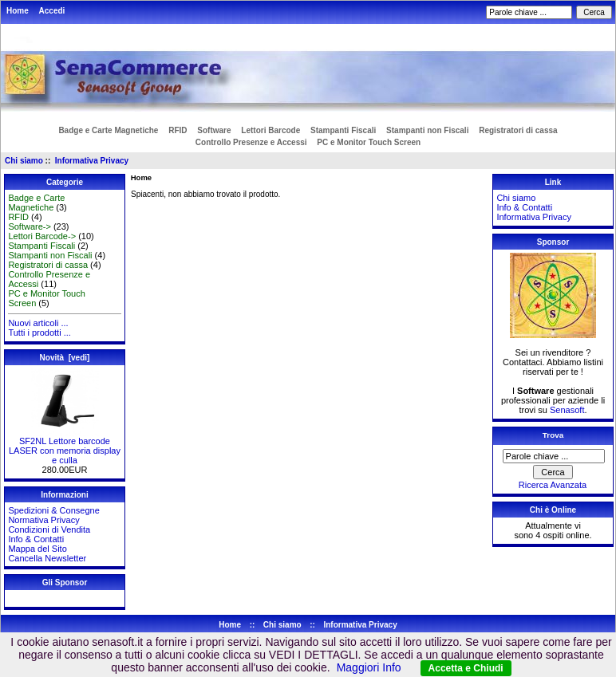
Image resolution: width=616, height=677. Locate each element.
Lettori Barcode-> (42, 236)
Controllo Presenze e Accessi (251, 142)
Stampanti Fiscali (343, 130)
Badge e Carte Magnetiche (108, 130)
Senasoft (567, 410)
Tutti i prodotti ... (39, 333)
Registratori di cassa (518, 130)
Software (214, 130)
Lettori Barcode (270, 130)
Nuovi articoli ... (38, 323)
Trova (553, 435)
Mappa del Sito (37, 549)
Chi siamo (24, 161)
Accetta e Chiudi (466, 668)
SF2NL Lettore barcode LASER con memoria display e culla (65, 447)
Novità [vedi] (65, 358)
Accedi (52, 11)
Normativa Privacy (43, 520)
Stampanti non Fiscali (427, 130)
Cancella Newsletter (47, 558)
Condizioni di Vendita (49, 529)
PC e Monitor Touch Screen (369, 142)
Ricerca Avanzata (553, 485)
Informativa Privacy (92, 161)
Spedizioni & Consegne (53, 510)
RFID (178, 130)
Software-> (30, 226)
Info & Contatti (36, 539)
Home (18, 11)
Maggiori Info (369, 667)
